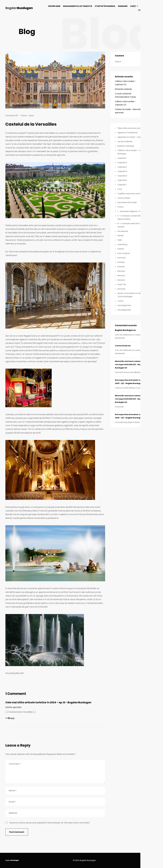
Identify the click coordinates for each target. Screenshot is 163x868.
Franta (24, 116)
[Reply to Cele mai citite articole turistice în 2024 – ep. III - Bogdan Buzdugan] (10, 718)
